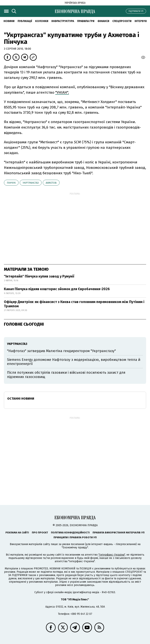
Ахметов (51, 183)
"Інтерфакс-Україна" (112, 555)
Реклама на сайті (17, 533)
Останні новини (21, 399)
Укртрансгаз (31, 183)
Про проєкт (40, 533)
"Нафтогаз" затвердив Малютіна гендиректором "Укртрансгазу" (61, 351)
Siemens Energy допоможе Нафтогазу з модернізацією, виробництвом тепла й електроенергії (74, 362)
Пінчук (11, 183)
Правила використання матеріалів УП (119, 533)
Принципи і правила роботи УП (75, 537)
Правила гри (86, 21)
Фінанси (103, 21)
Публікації (25, 21)
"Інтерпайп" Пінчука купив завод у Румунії (39, 276)
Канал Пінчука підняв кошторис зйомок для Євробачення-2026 (57, 289)
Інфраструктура (63, 21)
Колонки (42, 21)
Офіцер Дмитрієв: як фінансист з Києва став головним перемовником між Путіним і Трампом (74, 304)
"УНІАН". (62, 92)
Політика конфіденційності (70, 533)
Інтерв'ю (141, 21)
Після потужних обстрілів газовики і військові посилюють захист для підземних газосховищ (66, 375)
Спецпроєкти (122, 21)
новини (9, 21)
